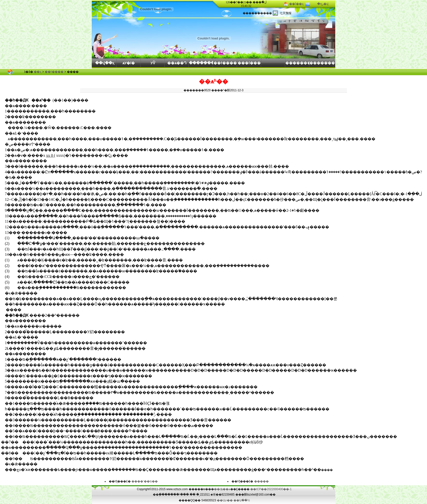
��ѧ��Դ (177, 63)
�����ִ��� (201, 63)
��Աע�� (225, 500)
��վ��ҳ (105, 63)
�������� (297, 63)
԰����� (273, 63)
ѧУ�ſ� (129, 63)
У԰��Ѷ (153, 63)
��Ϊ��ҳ (296, 4)
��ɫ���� (225, 63)
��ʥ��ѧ (222, 489)
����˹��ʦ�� (145, 481)
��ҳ (38, 72)
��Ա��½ (242, 500)
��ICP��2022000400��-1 (271, 489)
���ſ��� (249, 63)
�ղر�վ (323, 4)
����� (261, 481)
